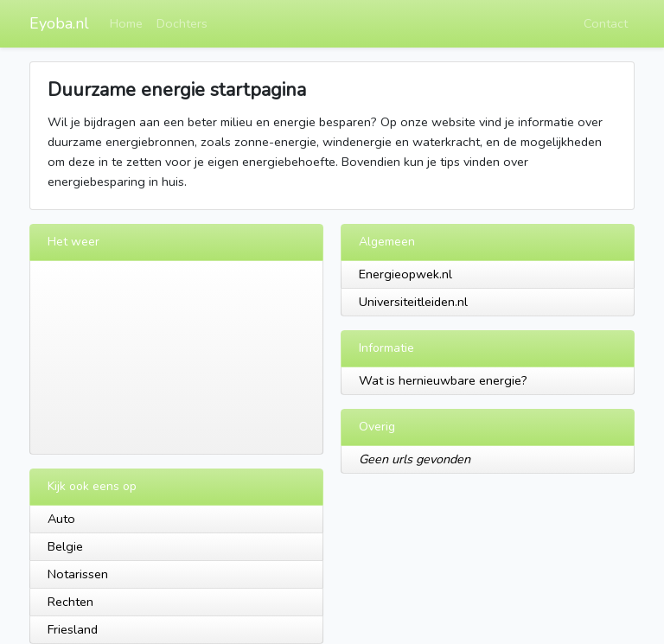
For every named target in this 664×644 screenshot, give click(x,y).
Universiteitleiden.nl (413, 302)
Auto (61, 519)
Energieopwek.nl (405, 274)
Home (126, 23)
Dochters (182, 23)
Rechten (70, 602)
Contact (606, 23)
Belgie (65, 546)
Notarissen (78, 574)
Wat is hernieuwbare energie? (443, 380)
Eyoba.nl (59, 23)
